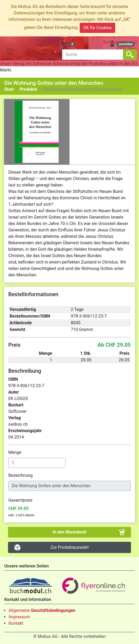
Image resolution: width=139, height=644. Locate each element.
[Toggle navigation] (10, 51)
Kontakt (16, 623)
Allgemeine (42, 610)
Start (9, 89)
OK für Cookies (97, 28)
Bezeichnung (21, 475)
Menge (15, 452)
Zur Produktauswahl (70, 547)
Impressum (19, 617)
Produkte (28, 89)
